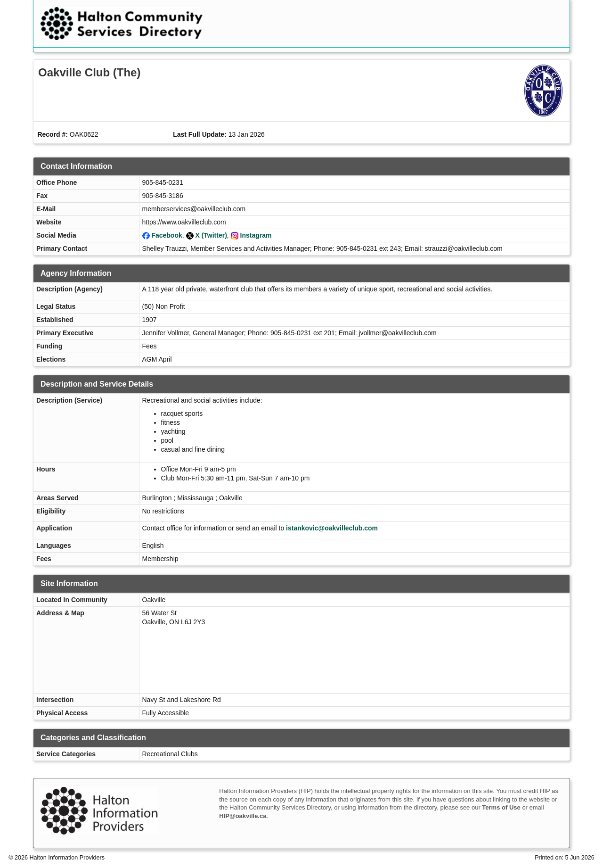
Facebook (167, 235)
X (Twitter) (211, 235)
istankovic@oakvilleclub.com (332, 528)
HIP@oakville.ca (243, 816)
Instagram (256, 235)
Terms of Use (501, 807)
